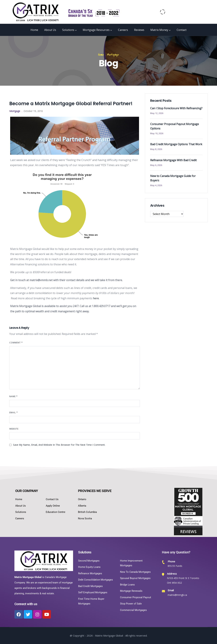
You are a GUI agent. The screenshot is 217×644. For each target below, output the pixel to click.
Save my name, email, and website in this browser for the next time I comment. (59, 445)
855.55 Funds (175, 566)
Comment (16, 343)
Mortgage (113, 55)
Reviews (139, 30)
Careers (123, 30)
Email (14, 413)
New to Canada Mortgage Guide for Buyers (173, 178)
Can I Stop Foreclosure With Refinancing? (176, 108)
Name (13, 396)
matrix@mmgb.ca (177, 595)
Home (34, 30)
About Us (50, 30)
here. (96, 298)
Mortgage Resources (97, 30)
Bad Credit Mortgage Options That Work (176, 144)
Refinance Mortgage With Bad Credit (173, 160)
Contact (182, 30)
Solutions (69, 30)
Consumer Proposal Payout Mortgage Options (175, 126)
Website (14, 429)
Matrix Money (160, 30)
